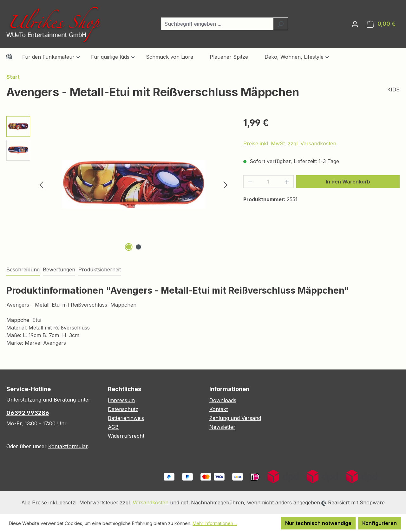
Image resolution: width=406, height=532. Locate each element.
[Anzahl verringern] (250, 182)
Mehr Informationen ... (215, 523)
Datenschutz (123, 409)
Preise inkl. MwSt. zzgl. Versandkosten (290, 143)
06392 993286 (28, 413)
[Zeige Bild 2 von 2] (138, 247)
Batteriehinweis (126, 418)
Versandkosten (151, 502)
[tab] (23, 270)
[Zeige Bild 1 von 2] (128, 247)
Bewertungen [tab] (59, 269)
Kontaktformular (68, 446)
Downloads (223, 400)
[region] (118, 184)
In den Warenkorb (348, 182)
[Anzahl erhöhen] (287, 182)
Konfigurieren (380, 523)
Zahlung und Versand (235, 418)
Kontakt (219, 409)
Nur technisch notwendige (318, 523)
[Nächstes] (226, 184)
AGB (113, 427)
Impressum (121, 400)
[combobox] (217, 24)
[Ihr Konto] (355, 24)
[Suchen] (281, 24)
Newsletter (222, 427)
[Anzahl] (268, 182)
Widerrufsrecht (126, 436)
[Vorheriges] (41, 184)
